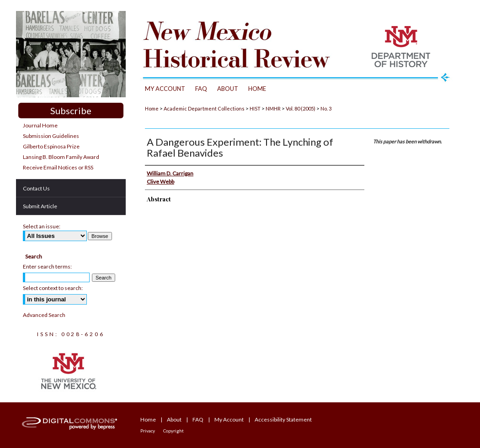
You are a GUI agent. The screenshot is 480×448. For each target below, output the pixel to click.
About (174, 419)
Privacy (148, 431)
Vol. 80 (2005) (301, 108)
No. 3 (326, 108)
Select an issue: (42, 226)
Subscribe (71, 111)
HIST (255, 108)
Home (152, 108)
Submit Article (40, 206)
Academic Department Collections (204, 108)
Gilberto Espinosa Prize (51, 146)
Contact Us (36, 188)
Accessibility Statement (283, 419)
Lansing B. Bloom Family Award (61, 157)
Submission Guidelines (51, 136)
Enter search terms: (47, 266)
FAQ (198, 419)
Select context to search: (53, 288)
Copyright (173, 431)
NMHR (273, 108)
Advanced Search (44, 315)
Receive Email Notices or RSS (58, 167)
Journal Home (40, 125)
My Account (229, 419)
